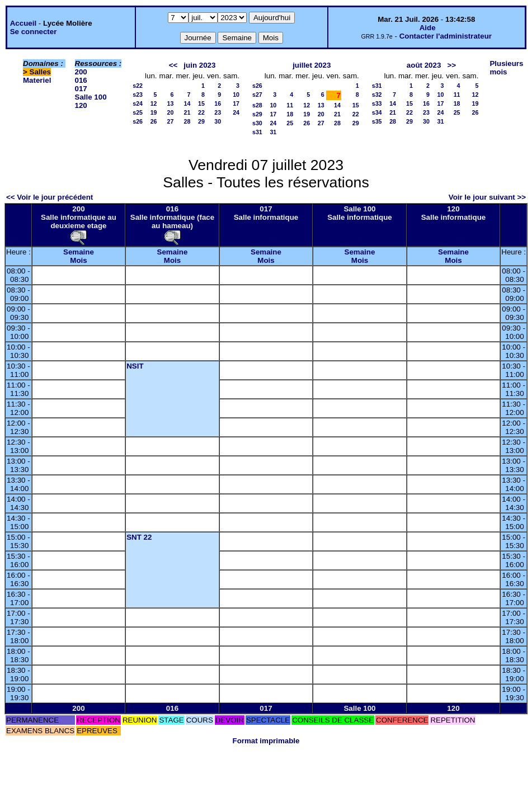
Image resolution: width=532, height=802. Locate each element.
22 (201, 112)
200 (81, 72)
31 (273, 132)
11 (290, 105)
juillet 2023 (312, 65)
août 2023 (424, 65)
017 (81, 89)
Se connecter (34, 32)
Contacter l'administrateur (446, 36)
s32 (377, 95)
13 (171, 103)
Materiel (37, 80)
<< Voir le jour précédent (50, 197)
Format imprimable (266, 741)
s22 (138, 86)
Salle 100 (91, 97)
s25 (138, 112)
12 (154, 103)
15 (201, 103)
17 (236, 103)
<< (173, 65)
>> (451, 65)
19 (154, 112)
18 (290, 114)
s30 (257, 123)
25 (290, 123)
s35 (377, 121)
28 (187, 121)
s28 (257, 105)
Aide (428, 28)
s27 (257, 95)
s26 (138, 121)
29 (201, 121)
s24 (138, 103)
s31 (257, 132)
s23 (138, 95)
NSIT (135, 366)
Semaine (79, 252)
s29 (257, 114)
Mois (78, 260)
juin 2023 (199, 65)
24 (236, 112)
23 (218, 112)
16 (218, 103)
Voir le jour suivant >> (487, 197)
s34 (377, 112)
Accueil (23, 23)
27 (171, 121)
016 (81, 80)
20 (171, 112)
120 (81, 105)
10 (236, 95)
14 (187, 103)
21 (187, 112)
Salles (41, 72)
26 (154, 121)
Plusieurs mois (506, 68)
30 (218, 121)
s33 (377, 103)
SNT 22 (139, 537)
